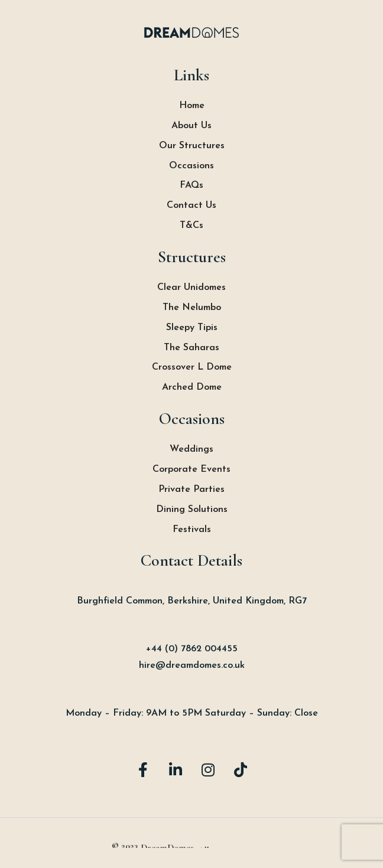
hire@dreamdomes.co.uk (192, 665)
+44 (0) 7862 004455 (192, 649)
